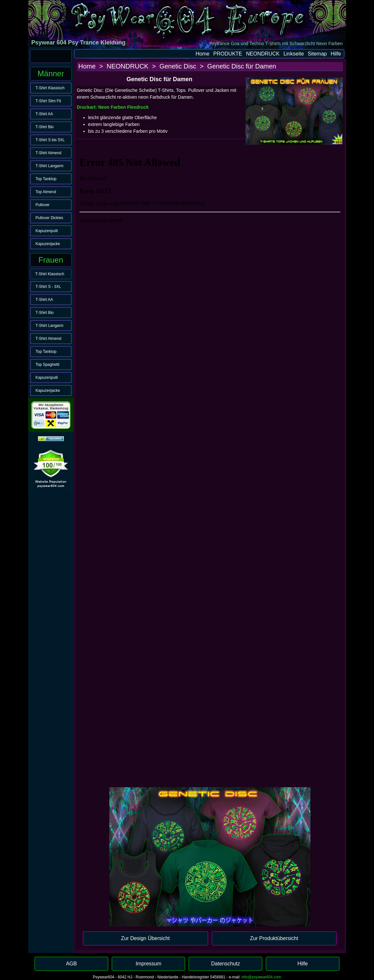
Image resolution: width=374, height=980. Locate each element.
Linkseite (294, 54)
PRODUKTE (228, 54)
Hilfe (336, 54)
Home (203, 54)
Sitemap (317, 54)
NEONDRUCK (263, 54)
